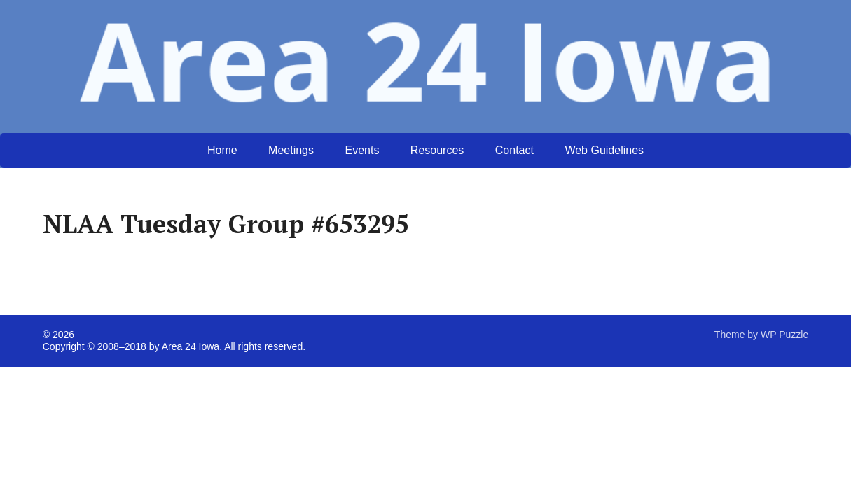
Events (362, 150)
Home (222, 150)
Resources (437, 150)
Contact (514, 150)
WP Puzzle (784, 335)
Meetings (291, 150)
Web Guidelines (604, 150)
